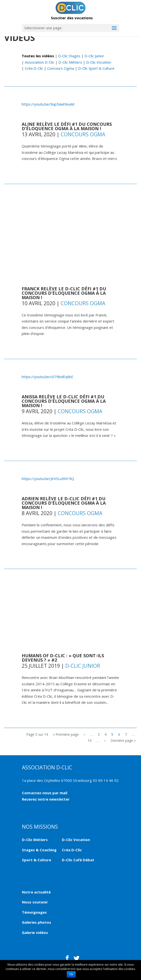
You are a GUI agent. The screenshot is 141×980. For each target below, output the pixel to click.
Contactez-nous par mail (45, 793)
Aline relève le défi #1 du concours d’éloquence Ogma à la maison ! (67, 126)
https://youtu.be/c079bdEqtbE (47, 377)
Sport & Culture (37, 860)
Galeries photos (37, 922)
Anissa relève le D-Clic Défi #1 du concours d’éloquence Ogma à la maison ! (64, 401)
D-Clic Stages (69, 56)
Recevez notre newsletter (46, 799)
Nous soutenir (35, 902)
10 (90, 740)
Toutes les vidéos (38, 56)
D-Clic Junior (94, 56)
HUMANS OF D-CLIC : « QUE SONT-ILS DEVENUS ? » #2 (63, 658)
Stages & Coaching (39, 850)
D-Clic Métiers (70, 62)
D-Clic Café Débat (78, 860)
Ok (71, 974)
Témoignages (34, 912)
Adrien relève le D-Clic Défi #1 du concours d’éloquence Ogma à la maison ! (64, 503)
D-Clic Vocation (99, 62)
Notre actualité (36, 892)
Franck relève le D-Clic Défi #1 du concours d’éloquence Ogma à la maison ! (64, 293)
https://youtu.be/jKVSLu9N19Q (48, 479)
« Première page (66, 734)
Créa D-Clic (34, 68)
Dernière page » (123, 740)
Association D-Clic (40, 62)
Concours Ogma (61, 68)
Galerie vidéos (35, 932)
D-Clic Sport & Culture (96, 68)
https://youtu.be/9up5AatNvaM (48, 104)
